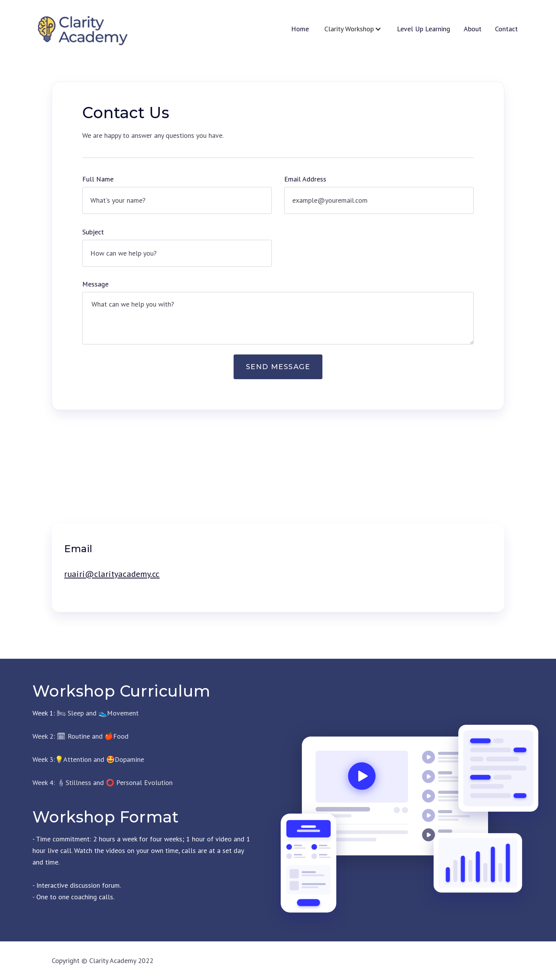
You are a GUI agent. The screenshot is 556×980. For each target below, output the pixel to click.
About (473, 29)
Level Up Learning (424, 29)
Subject (93, 232)
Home (300, 29)
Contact (506, 29)
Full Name (98, 179)
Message (95, 284)
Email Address (305, 179)
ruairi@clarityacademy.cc (112, 574)
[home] (81, 29)
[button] (353, 29)
